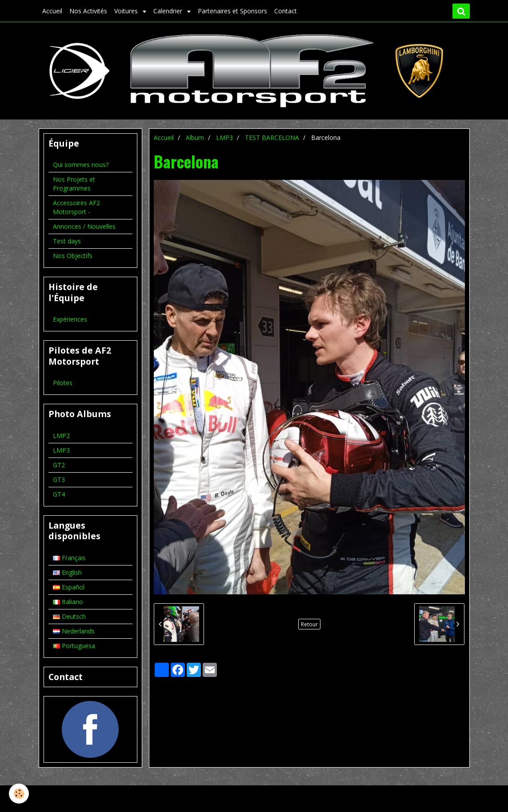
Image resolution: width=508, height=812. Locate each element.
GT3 (59, 480)
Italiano (68, 602)
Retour (309, 624)
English (67, 572)
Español (69, 587)
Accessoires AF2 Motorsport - (76, 207)
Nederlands (74, 631)
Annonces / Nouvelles (84, 226)
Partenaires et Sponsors (232, 11)
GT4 (59, 494)
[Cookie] (19, 794)
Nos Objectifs (73, 256)
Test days (67, 241)
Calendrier (169, 11)
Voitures (127, 11)
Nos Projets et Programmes (74, 184)
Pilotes (63, 383)
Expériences (70, 319)
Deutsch (69, 616)
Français (69, 558)
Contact (286, 11)
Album (195, 137)
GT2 (59, 465)
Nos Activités (88, 11)
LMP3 (224, 137)
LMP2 (61, 436)
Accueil (52, 11)
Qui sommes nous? (81, 165)
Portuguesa (74, 646)
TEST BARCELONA (272, 137)
